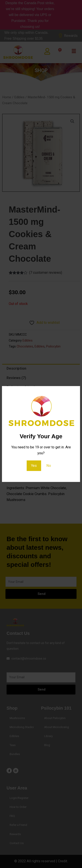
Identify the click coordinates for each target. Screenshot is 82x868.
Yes (34, 466)
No (49, 466)
